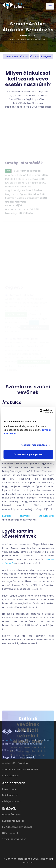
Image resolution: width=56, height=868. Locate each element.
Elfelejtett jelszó (11, 801)
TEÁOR (6, 839)
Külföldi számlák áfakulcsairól (28, 516)
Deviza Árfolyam (12, 815)
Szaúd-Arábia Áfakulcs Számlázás (28, 39)
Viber (24, 56)
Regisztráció (9, 789)
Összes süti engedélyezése (28, 454)
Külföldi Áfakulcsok (13, 821)
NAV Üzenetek (10, 833)
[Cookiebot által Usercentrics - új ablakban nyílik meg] (40, 411)
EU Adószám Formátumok (17, 827)
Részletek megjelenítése (34, 445)
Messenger (11, 56)
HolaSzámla (26, 35)
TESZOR (15, 839)
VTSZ (23, 839)
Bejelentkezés (10, 795)
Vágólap (46, 56)
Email (34, 56)
